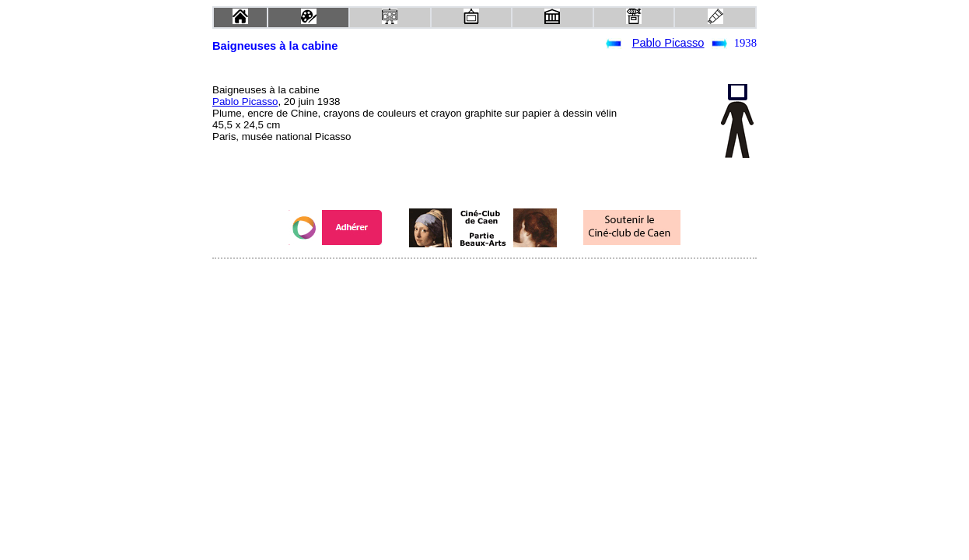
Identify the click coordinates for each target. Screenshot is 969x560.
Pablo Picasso (668, 43)
